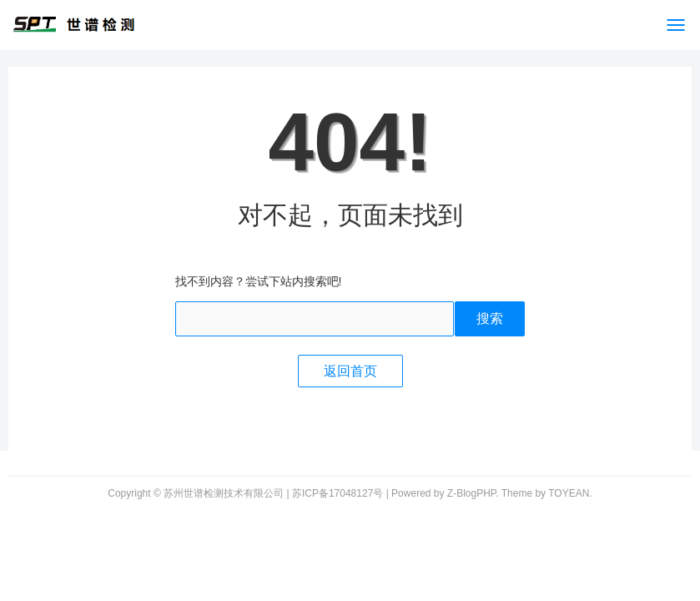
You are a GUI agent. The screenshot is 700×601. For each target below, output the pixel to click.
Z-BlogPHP (471, 493)
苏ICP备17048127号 (337, 493)
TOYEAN (569, 493)
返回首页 (350, 371)
